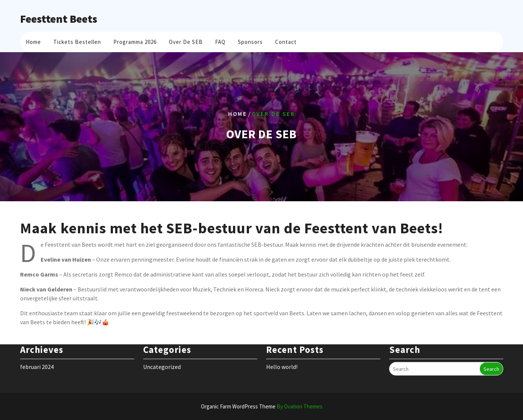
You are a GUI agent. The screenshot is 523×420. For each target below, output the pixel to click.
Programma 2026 (135, 41)
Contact (286, 41)
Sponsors (250, 41)
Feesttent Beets (59, 19)
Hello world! (282, 360)
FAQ (220, 41)
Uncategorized (162, 360)
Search (491, 362)
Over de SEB (186, 41)
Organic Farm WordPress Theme (262, 406)
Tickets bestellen (77, 41)
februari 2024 (37, 360)
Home (33, 41)
